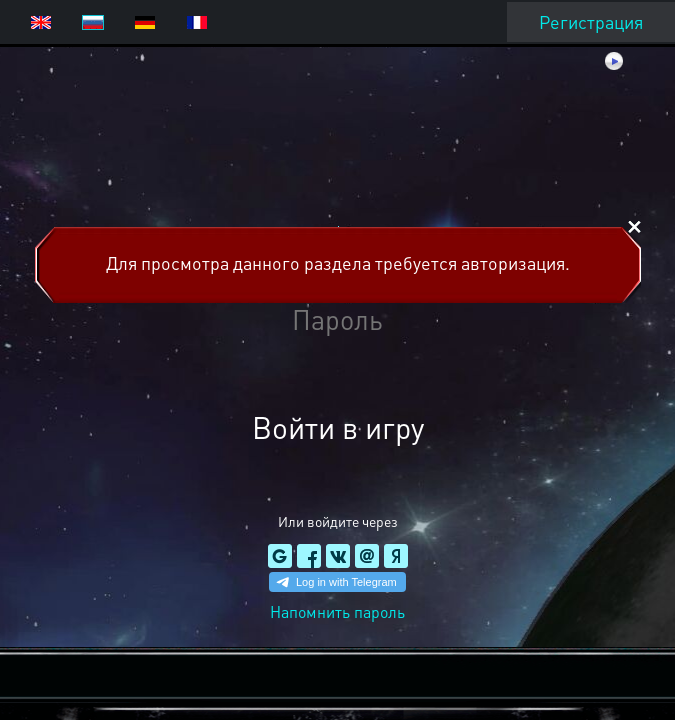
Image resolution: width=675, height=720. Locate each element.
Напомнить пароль (337, 611)
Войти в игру (338, 427)
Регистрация (591, 21)
